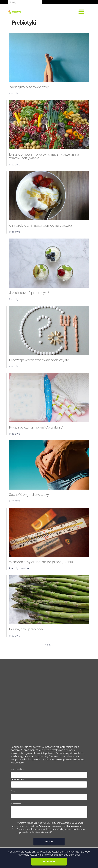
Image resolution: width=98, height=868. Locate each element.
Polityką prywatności (50, 826)
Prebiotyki (15, 94)
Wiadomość (16, 804)
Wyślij (49, 842)
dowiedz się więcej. (69, 855)
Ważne (25, 568)
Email (13, 791)
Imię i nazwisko (17, 769)
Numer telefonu (18, 779)
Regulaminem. (74, 826)
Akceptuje (49, 862)
